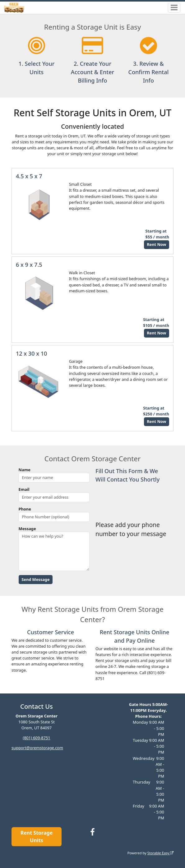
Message (27, 529)
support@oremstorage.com (37, 748)
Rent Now (156, 244)
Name (25, 470)
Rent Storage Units (37, 837)
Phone (25, 509)
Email (24, 489)
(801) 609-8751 (36, 738)
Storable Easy (160, 853)
